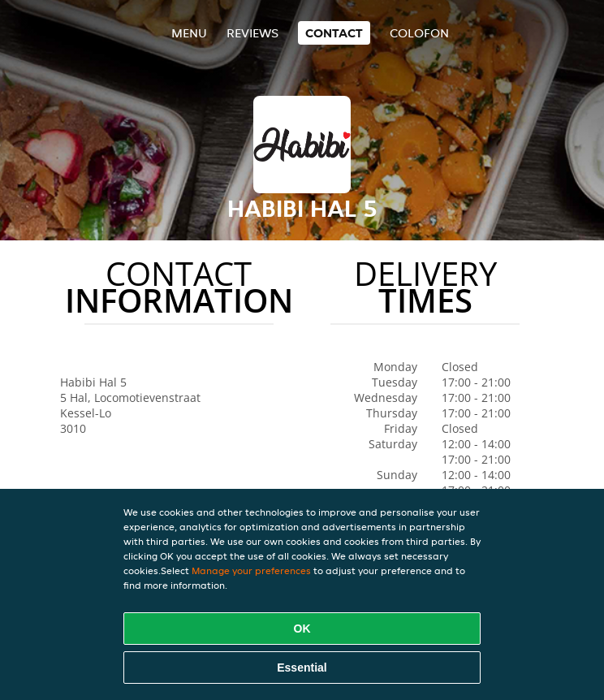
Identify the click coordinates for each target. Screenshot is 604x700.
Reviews (252, 33)
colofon (419, 33)
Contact (334, 33)
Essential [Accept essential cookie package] (302, 668)
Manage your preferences (251, 570)
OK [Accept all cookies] (302, 629)
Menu (189, 33)
